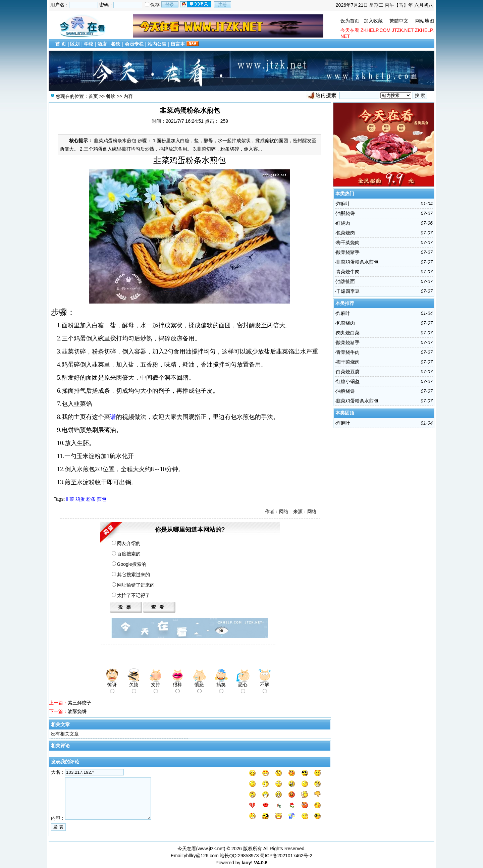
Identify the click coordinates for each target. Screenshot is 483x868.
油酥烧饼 (77, 711)
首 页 (61, 44)
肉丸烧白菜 (348, 333)
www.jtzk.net (211, 849)
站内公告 (157, 44)
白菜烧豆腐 (348, 372)
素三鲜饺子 (79, 703)
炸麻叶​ (343, 204)
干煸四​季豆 (348, 291)
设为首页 (350, 21)
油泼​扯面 (345, 281)
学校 (89, 44)
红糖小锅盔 (348, 381)
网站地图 (425, 21)
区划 (75, 44)
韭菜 (69, 499)
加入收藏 (373, 21)
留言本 (178, 44)
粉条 (91, 499)
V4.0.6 (261, 863)
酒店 (102, 44)
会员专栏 (134, 44)
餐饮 (116, 44)
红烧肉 (343, 223)
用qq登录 (196, 4)
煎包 (102, 499)
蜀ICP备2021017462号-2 (286, 856)
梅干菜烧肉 (348, 242)
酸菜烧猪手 (348, 252)
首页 (93, 96)
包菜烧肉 (345, 233)
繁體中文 (399, 21)
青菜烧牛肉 (348, 272)
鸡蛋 (80, 499)
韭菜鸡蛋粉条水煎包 (357, 262)
